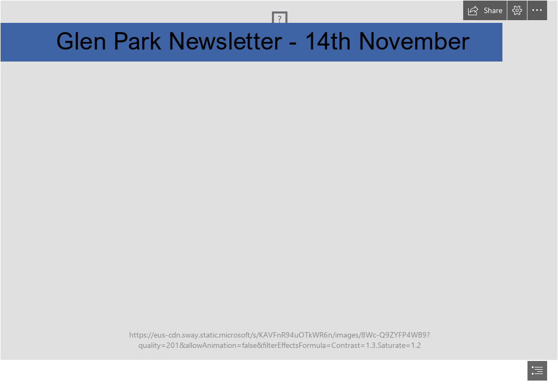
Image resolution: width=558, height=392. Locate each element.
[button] (485, 10)
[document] (279, 196)
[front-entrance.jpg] (279, 180)
